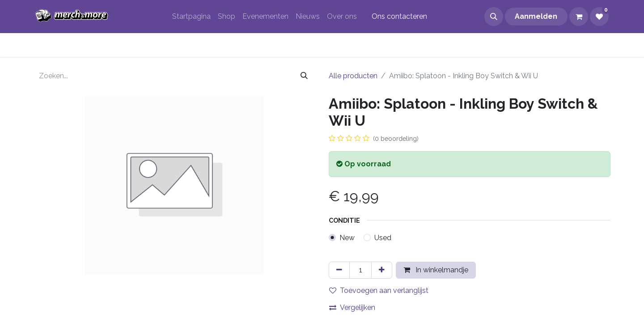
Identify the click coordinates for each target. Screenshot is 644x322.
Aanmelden (536, 16)
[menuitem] (191, 17)
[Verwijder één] (339, 270)
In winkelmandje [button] (436, 270)
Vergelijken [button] (352, 307)
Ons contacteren (399, 16)
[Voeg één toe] (382, 270)
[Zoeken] (304, 76)
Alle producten (353, 76)
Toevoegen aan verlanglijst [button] (379, 290)
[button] (494, 17)
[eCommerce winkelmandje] (579, 17)
